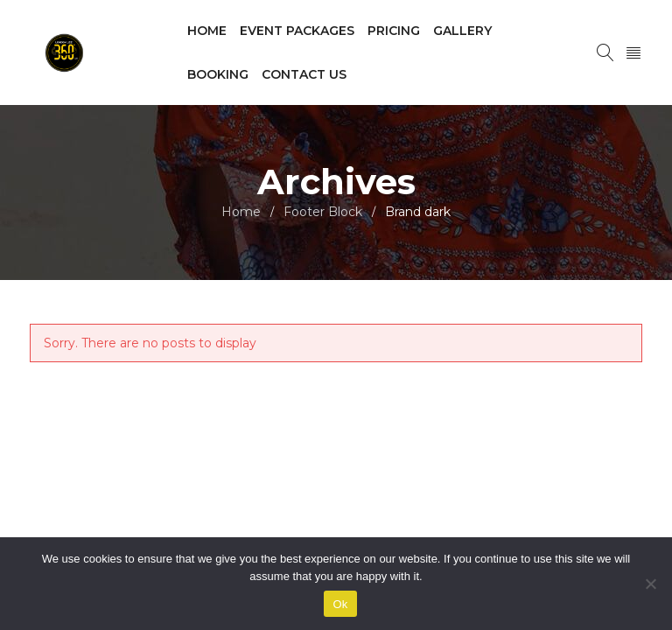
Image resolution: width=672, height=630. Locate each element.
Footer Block (323, 212)
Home (241, 212)
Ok (340, 604)
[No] (650, 584)
